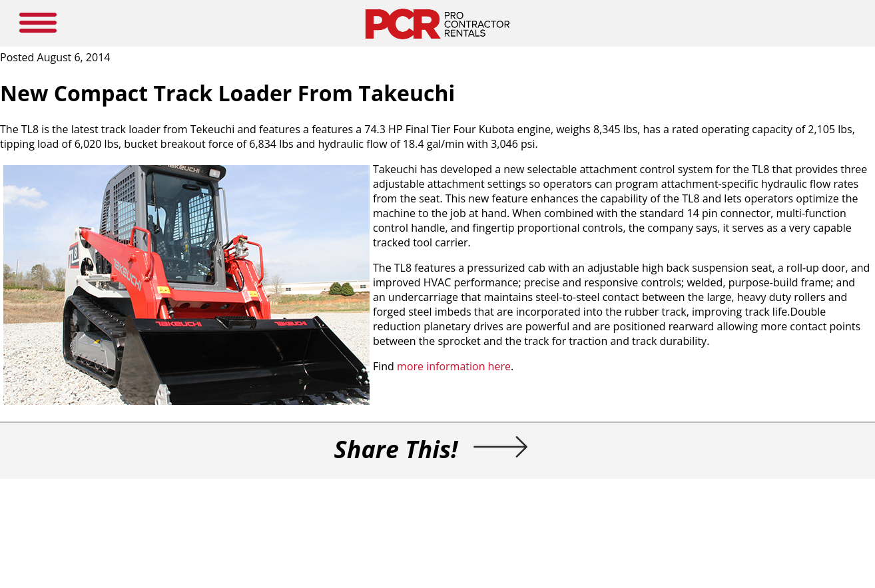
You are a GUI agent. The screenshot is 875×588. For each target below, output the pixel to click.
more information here (454, 366)
